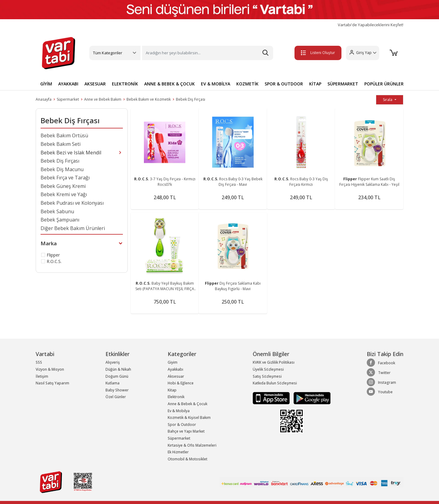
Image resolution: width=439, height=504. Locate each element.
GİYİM (46, 84)
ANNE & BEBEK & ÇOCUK (170, 84)
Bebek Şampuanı (60, 220)
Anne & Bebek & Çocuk (187, 404)
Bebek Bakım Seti (61, 144)
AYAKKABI (68, 84)
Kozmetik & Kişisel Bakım (189, 418)
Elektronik (176, 397)
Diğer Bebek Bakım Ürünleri (73, 228)
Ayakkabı (175, 369)
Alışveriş (113, 362)
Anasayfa (44, 99)
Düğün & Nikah (118, 369)
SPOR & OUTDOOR (284, 84)
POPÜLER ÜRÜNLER (384, 84)
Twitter (379, 373)
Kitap (172, 390)
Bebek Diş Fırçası (191, 99)
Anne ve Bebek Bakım (103, 99)
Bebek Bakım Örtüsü (64, 135)
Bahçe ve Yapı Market (186, 431)
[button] (361, 53)
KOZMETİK (247, 84)
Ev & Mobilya (179, 411)
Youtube (380, 392)
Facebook (381, 363)
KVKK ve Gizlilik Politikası (274, 362)
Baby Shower (117, 390)
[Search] (208, 53)
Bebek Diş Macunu (62, 169)
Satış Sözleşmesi (267, 376)
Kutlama (112, 383)
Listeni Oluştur (317, 53)
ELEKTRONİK (125, 84)
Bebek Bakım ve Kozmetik (149, 99)
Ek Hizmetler (178, 452)
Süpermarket (68, 99)
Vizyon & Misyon (50, 369)
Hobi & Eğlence (181, 383)
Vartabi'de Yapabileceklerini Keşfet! (371, 25)
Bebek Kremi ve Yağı (64, 194)
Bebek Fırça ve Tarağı (65, 178)
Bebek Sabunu (57, 211)
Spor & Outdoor (182, 425)
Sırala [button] (388, 100)
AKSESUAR (95, 84)
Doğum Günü (117, 376)
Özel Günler (116, 397)
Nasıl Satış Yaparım (52, 383)
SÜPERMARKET (343, 84)
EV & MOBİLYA (216, 84)
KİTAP (315, 84)
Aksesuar (176, 376)
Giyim (173, 362)
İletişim (42, 376)
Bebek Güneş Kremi (63, 186)
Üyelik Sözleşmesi (268, 369)
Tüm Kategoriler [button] (108, 53)
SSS (39, 362)
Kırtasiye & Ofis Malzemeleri (192, 445)
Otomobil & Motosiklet (187, 459)
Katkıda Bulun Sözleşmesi (275, 383)
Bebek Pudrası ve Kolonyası (72, 203)
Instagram (381, 382)
